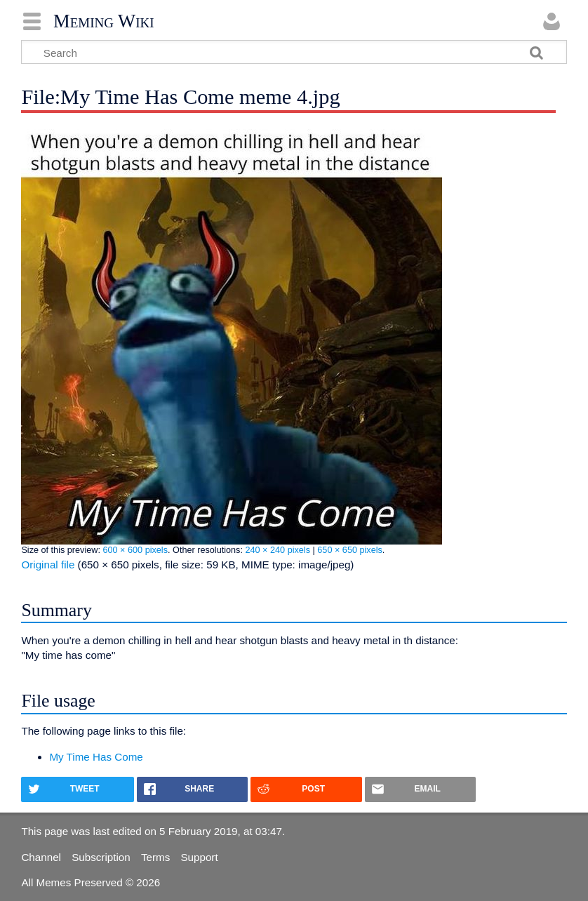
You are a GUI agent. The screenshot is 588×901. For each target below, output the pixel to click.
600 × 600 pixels (135, 550)
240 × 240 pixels (278, 550)
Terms (155, 857)
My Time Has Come (96, 757)
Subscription (101, 857)
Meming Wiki (104, 21)
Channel (41, 857)
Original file (48, 565)
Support (199, 857)
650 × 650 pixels (350, 550)
